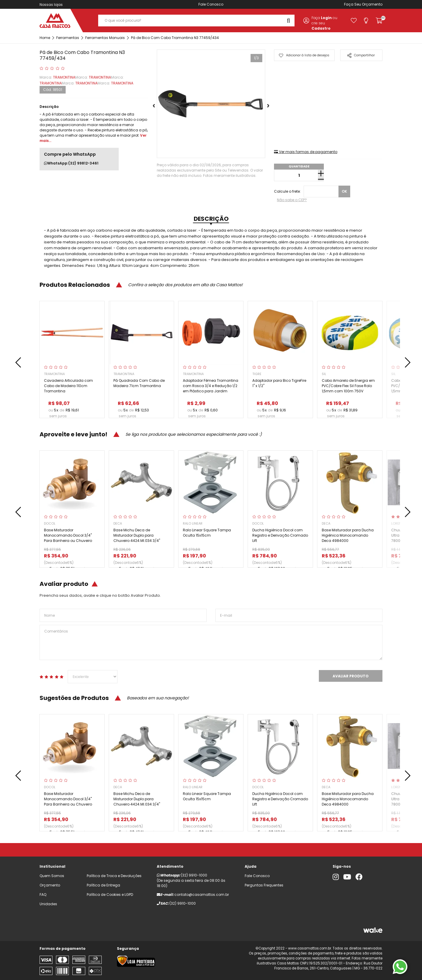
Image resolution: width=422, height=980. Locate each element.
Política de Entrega (103, 885)
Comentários (211, 642)
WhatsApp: (71, 163)
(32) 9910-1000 (194, 875)
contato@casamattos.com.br (202, 895)
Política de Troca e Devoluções (114, 876)
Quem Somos (52, 876)
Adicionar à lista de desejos (304, 55)
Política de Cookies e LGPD (110, 895)
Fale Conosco (211, 4)
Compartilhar (361, 55)
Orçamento (372, 4)
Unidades (48, 904)
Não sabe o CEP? (292, 200)
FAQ (43, 895)
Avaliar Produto (351, 676)
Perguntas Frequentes (264, 885)
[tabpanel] (211, 104)
